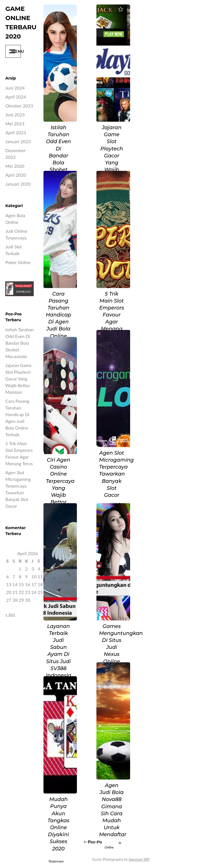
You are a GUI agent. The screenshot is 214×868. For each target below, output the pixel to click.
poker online (18, 262)
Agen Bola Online (113, 845)
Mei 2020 (15, 166)
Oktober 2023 (19, 106)
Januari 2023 (18, 141)
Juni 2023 (15, 115)
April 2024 (16, 97)
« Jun (10, 614)
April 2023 (16, 132)
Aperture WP (139, 859)
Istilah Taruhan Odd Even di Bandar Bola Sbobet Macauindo (19, 343)
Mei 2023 (15, 124)
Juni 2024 (15, 88)
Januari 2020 (18, 184)
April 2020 (16, 175)
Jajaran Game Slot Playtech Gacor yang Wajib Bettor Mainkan (18, 379)
